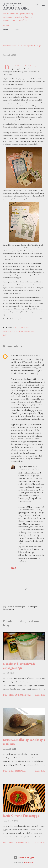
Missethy (15, 356)
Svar (13, 568)
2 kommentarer (18, 771)
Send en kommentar (20, 695)
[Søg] (37, 5)
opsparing (19, 331)
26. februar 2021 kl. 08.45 (30, 356)
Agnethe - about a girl (16, 7)
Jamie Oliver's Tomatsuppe (21, 816)
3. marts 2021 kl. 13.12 (29, 469)
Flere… (18, 30)
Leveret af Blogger (24, 857)
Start (6, 30)
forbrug (8, 331)
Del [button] (5, 335)
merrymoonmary (29, 862)
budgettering (23, 328)
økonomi (30, 331)
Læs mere (40, 695)
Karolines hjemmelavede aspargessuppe (19, 666)
